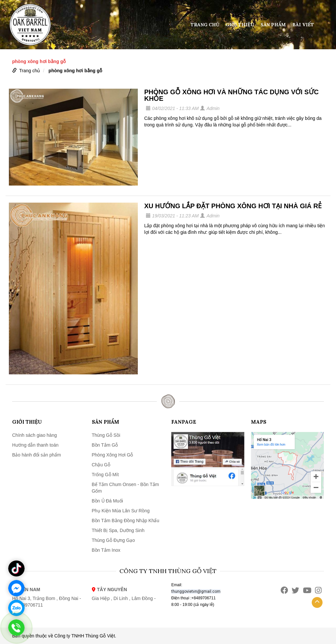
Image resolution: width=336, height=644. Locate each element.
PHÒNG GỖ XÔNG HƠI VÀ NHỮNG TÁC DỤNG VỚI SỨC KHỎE (232, 95)
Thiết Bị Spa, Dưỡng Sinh (118, 530)
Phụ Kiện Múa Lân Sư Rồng (121, 511)
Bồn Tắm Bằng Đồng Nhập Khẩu (126, 521)
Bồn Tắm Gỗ (105, 445)
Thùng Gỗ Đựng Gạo (114, 540)
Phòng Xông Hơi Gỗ (113, 455)
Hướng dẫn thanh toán (35, 445)
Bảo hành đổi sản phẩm (37, 455)
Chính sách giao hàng (34, 435)
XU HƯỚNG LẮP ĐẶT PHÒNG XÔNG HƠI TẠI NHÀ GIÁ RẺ (233, 206)
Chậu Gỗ (101, 465)
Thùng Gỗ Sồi (106, 435)
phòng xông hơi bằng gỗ (75, 71)
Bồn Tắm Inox (106, 550)
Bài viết (303, 25)
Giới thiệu (240, 25)
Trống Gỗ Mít (105, 475)
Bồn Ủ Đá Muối (107, 501)
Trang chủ (205, 25)
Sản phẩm (273, 25)
